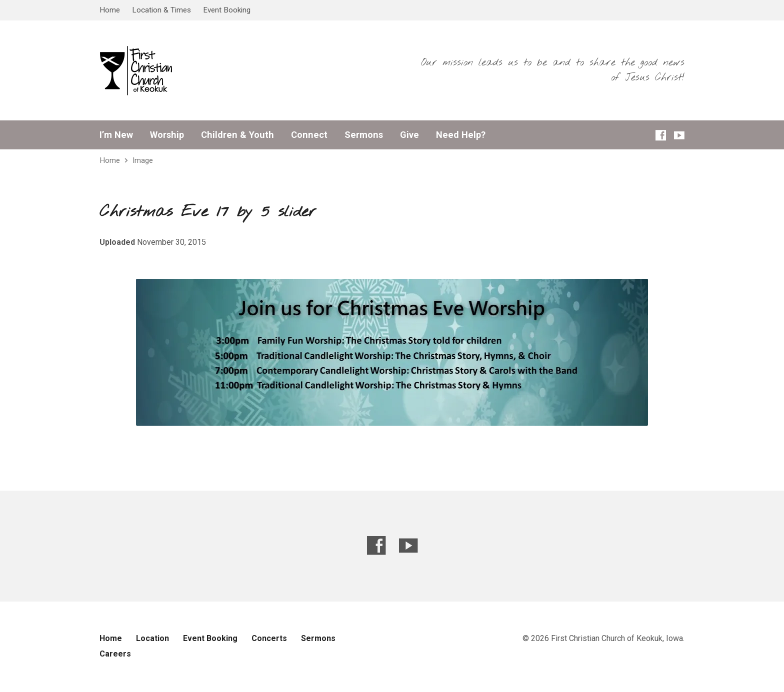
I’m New (116, 135)
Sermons (364, 135)
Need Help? (461, 135)
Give (409, 135)
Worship (167, 135)
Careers (115, 654)
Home (110, 10)
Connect (309, 135)
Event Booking (227, 10)
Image (143, 160)
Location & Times (161, 10)
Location (152, 638)
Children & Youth (237, 135)
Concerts (269, 638)
